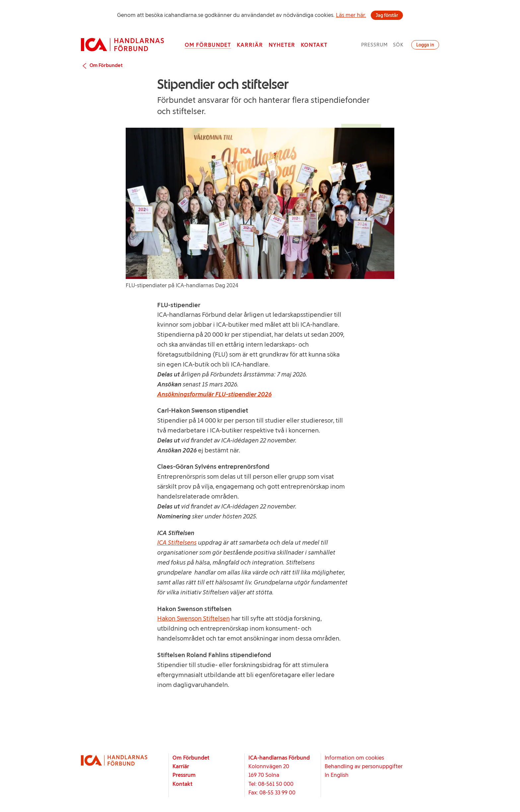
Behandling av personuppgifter (364, 766)
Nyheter (282, 45)
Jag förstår (387, 15)
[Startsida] (122, 45)
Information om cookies (354, 758)
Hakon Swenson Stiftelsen (194, 618)
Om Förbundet (208, 45)
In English (337, 775)
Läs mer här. (351, 15)
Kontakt (314, 45)
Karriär (250, 45)
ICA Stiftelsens (177, 542)
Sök (398, 45)
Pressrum (375, 45)
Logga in (425, 45)
